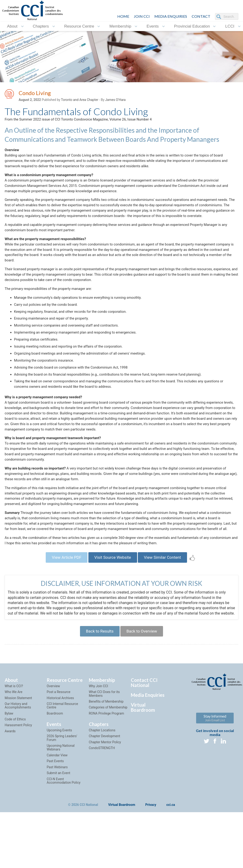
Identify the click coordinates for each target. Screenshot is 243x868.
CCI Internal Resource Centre (62, 767)
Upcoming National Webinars (61, 809)
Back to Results (98, 692)
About (12, 26)
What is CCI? (14, 748)
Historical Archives (60, 760)
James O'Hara (115, 101)
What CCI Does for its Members (104, 755)
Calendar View (57, 817)
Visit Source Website (113, 611)
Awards (10, 793)
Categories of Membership (108, 769)
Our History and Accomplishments (18, 767)
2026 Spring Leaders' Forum (62, 799)
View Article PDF (63, 611)
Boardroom (55, 775)
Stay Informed (215, 780)
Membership (120, 26)
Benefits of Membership (106, 763)
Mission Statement (18, 760)
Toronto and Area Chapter (80, 101)
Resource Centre (79, 26)
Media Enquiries (171, 16)
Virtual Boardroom (143, 769)
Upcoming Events (59, 792)
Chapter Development (104, 798)
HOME (123, 16)
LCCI (230, 26)
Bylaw (9, 775)
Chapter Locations (102, 792)
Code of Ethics (15, 781)
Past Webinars (57, 829)
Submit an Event (58, 835)
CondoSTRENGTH (102, 810)
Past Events (55, 823)
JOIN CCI (142, 16)
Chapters (41, 26)
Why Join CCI (99, 748)
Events (153, 26)
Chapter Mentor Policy (105, 804)
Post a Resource (58, 754)
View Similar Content (166, 611)
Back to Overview (143, 692)
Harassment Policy (18, 787)
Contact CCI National (144, 744)
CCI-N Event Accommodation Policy (63, 842)
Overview (53, 748)
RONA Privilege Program (106, 775)
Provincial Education (192, 26)
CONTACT (201, 16)
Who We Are (14, 754)
